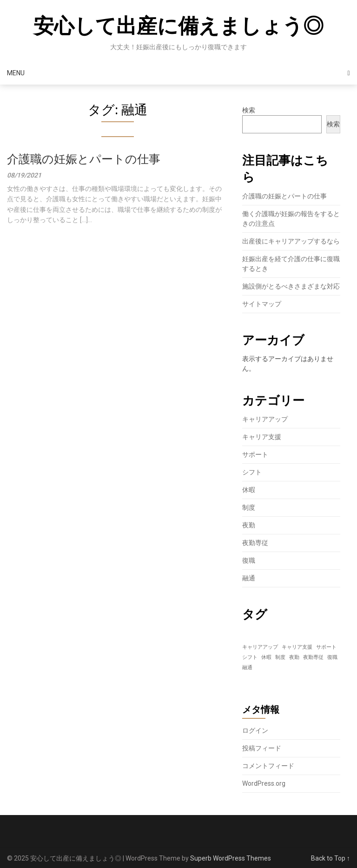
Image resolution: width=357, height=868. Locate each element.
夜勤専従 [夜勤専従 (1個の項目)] (313, 657)
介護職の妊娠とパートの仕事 (84, 159)
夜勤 (249, 525)
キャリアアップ (265, 419)
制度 (249, 507)
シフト (252, 472)
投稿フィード (262, 748)
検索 (249, 110)
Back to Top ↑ (331, 858)
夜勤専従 (255, 543)
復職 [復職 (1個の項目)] (332, 657)
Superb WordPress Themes (231, 858)
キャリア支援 (262, 437)
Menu (16, 73)
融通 (249, 578)
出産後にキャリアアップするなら (291, 241)
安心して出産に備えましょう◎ (178, 26)
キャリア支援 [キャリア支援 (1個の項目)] (297, 647)
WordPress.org (264, 783)
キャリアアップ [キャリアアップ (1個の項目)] (260, 647)
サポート (255, 454)
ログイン (255, 730)
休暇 (249, 490)
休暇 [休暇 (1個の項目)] (266, 657)
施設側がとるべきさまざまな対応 (291, 286)
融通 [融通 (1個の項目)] (247, 667)
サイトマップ (262, 304)
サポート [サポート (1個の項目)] (326, 647)
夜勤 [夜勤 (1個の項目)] (294, 657)
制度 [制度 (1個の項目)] (280, 657)
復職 (249, 560)
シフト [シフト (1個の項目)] (250, 657)
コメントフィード (268, 766)
